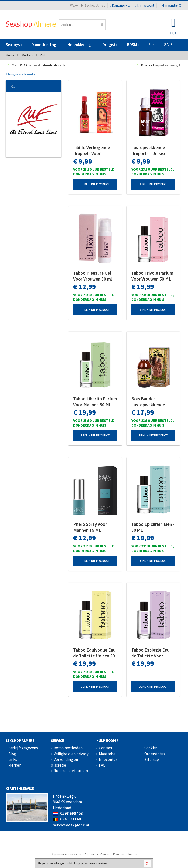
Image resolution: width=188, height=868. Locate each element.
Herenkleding (80, 45)
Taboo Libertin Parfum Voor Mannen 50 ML (95, 402)
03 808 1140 (67, 819)
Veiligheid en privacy (71, 754)
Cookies (151, 748)
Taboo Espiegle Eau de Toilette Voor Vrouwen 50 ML (150, 653)
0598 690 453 (68, 813)
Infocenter (108, 760)
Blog (12, 754)
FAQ (102, 765)
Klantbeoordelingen (126, 854)
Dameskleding (45, 45)
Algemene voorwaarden (67, 854)
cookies (102, 863)
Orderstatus (155, 754)
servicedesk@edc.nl (71, 825)
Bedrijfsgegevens (23, 748)
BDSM (133, 45)
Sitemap (152, 760)
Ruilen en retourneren (73, 771)
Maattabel (108, 754)
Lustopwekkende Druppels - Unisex (148, 150)
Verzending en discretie (64, 762)
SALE (168, 45)
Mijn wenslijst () (171, 6)
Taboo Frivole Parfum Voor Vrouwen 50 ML (152, 276)
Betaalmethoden (68, 748)
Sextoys (14, 45)
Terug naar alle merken (21, 74)
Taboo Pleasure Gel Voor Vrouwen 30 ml (93, 276)
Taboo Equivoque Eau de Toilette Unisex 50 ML (94, 653)
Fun (152, 45)
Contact (106, 748)
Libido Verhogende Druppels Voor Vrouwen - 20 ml (92, 151)
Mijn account (145, 6)
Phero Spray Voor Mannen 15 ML (90, 527)
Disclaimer (91, 854)
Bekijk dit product (95, 184)
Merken (15, 765)
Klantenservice (120, 6)
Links (13, 760)
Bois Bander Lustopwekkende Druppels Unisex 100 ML (151, 402)
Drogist (110, 45)
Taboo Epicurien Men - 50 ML (153, 527)
